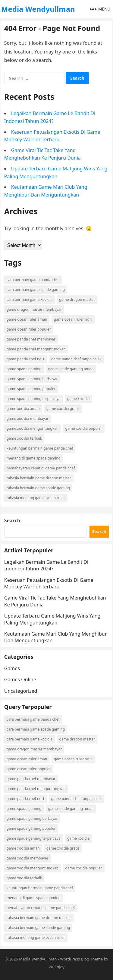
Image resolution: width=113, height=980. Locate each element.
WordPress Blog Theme (81, 959)
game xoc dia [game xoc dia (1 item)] (78, 399)
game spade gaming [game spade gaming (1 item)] (24, 369)
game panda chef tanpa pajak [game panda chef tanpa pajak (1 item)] (76, 359)
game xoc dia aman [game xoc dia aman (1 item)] (23, 409)
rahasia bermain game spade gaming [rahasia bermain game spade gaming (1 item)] (38, 488)
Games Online (20, 679)
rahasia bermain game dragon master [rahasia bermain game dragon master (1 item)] (39, 478)
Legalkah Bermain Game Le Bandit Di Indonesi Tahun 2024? (46, 565)
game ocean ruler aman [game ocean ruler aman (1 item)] (27, 319)
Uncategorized (21, 691)
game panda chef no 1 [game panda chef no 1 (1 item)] (26, 359)
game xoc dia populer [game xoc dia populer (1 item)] (83, 428)
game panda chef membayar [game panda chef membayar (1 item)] (31, 339)
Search (12, 521)
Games (12, 668)
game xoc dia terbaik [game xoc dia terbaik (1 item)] (24, 438)
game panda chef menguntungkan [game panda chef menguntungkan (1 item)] (36, 349)
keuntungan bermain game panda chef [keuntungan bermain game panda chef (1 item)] (40, 448)
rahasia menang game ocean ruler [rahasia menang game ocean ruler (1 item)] (36, 498)
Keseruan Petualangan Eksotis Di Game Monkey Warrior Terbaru (49, 583)
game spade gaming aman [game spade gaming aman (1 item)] (71, 369)
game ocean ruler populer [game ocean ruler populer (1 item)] (29, 329)
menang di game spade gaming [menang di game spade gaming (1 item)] (34, 458)
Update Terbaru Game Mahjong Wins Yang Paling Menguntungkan (52, 619)
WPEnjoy (56, 967)
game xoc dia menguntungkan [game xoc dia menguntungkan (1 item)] (33, 428)
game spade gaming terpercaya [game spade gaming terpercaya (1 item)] (34, 399)
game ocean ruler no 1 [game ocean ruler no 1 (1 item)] (73, 319)
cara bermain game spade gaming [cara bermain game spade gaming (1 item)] (36, 290)
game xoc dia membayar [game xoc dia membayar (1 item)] (28, 418)
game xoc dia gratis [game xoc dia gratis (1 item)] (63, 409)
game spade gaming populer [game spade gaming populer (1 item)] (31, 389)
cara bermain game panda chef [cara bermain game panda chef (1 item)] (33, 280)
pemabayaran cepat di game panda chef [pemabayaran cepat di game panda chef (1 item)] (41, 468)
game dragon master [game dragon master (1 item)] (77, 299)
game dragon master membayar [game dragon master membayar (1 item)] (34, 309)
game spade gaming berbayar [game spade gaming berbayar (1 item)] (32, 379)
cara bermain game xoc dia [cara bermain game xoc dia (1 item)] (30, 299)
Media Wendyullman (38, 9)
